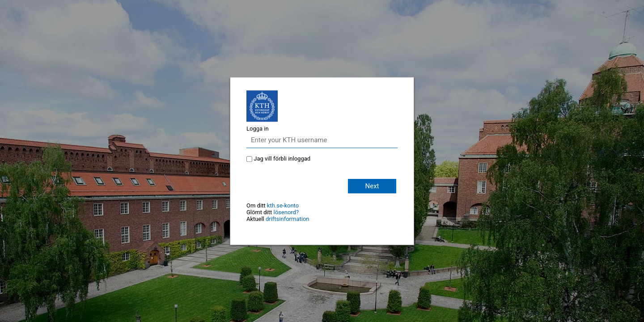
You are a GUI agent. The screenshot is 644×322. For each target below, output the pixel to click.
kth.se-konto (283, 205)
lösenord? (286, 212)
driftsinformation (288, 219)
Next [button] (372, 186)
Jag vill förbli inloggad (282, 159)
